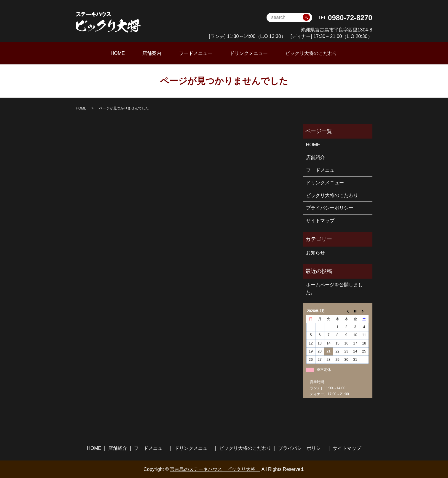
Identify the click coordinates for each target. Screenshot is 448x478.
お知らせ (315, 252)
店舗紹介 (315, 157)
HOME (130, 53)
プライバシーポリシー (330, 208)
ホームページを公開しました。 (334, 288)
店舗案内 (158, 53)
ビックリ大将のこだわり (299, 53)
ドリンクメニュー (243, 53)
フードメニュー (196, 53)
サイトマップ (320, 220)
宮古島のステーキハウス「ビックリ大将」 (215, 469)
